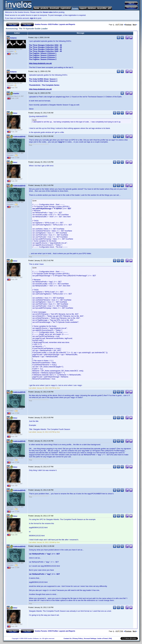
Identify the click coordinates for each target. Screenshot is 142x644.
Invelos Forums (41, 24)
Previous (128, 25)
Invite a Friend (103, 638)
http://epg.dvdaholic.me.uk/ (40, 63)
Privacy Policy (78, 638)
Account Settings (90, 638)
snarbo (16, 93)
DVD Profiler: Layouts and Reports (62, 24)
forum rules (48, 12)
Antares (13, 38)
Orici (15, 113)
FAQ (110, 638)
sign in (33, 18)
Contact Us (67, 638)
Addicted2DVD (19, 137)
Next (135, 25)
